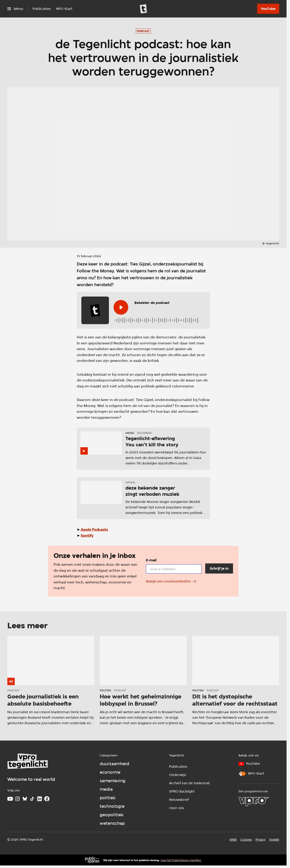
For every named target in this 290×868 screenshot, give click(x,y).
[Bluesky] (25, 799)
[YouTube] (268, 9)
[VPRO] (254, 802)
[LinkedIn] (40, 799)
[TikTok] (32, 799)
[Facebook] (47, 799)
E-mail (151, 560)
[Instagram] (17, 799)
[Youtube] (10, 799)
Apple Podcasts (94, 529)
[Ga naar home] (143, 9)
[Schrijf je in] (219, 569)
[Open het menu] (15, 9)
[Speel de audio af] (121, 307)
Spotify (87, 535)
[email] (174, 569)
